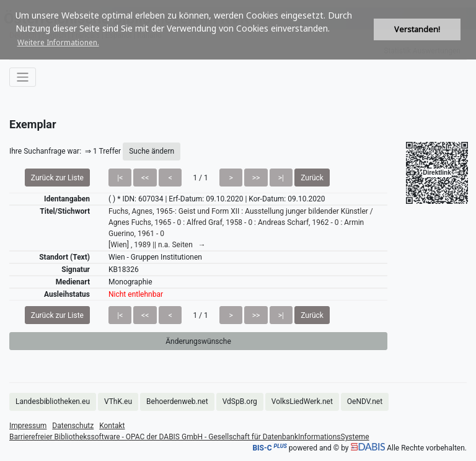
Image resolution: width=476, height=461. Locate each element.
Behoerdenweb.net (177, 402)
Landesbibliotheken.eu (53, 402)
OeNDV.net (365, 402)
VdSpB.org (240, 402)
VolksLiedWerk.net (302, 402)
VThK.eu (118, 402)
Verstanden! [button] (417, 29)
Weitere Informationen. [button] (58, 42)
